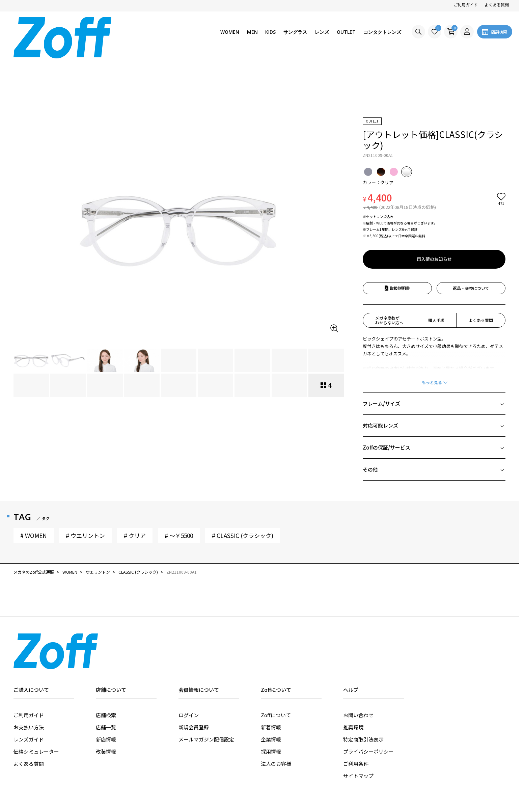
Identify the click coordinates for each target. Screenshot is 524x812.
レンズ (322, 32)
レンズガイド (29, 687)
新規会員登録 (194, 675)
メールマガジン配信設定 (206, 687)
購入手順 (436, 268)
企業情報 (271, 687)
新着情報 (271, 675)
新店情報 (106, 687)
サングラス (295, 32)
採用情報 (271, 699)
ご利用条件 (356, 712)
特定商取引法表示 (363, 687)
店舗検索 (106, 663)
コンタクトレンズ (382, 32)
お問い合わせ (358, 663)
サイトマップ (358, 724)
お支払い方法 (29, 675)
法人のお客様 (276, 712)
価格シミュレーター (36, 699)
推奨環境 (353, 675)
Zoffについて (276, 663)
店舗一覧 (106, 675)
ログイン (189, 663)
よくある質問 (497, 5)
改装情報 (106, 699)
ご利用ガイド (466, 5)
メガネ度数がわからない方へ (389, 268)
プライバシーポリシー (368, 699)
